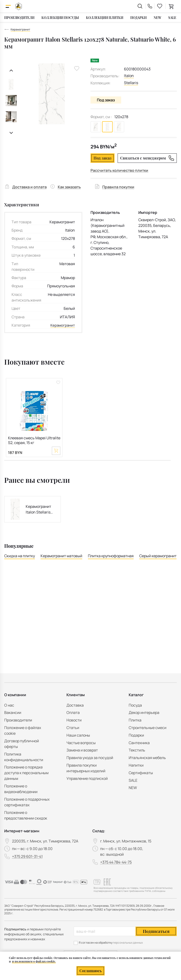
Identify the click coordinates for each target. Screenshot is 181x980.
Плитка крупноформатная (111, 556)
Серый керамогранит (158, 556)
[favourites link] (160, 6)
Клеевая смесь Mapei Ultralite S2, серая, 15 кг (34, 440)
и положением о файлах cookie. (34, 961)
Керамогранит (62, 325)
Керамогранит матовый (61, 556)
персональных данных (128, 943)
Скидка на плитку (20, 556)
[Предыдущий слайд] (11, 71)
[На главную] (19, 6)
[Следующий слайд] (11, 133)
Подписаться (156, 931)
